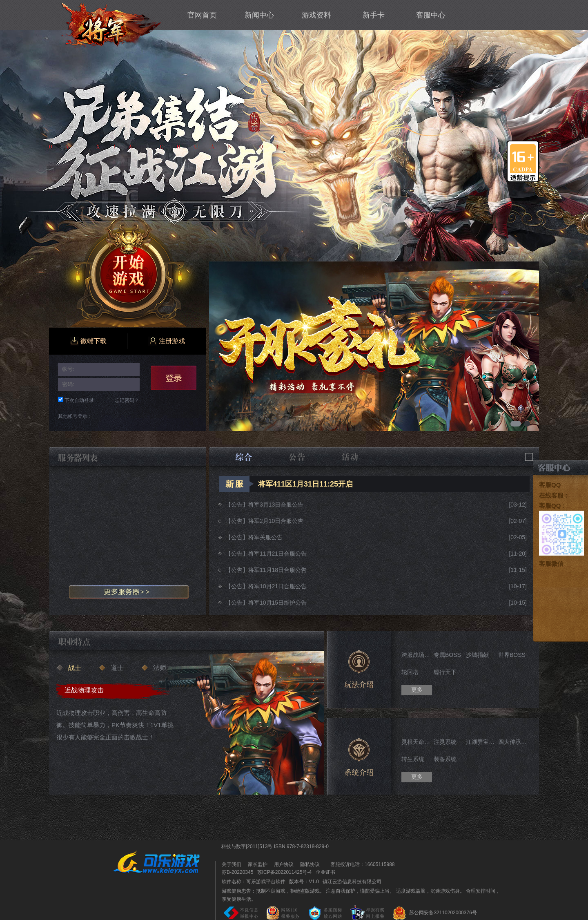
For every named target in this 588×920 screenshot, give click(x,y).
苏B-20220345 (237, 872)
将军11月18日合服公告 (277, 570)
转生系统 (413, 759)
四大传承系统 (513, 742)
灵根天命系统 (417, 742)
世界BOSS (512, 655)
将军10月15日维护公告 (277, 603)
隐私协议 (310, 864)
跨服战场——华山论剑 (417, 655)
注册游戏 (167, 341)
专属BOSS (447, 655)
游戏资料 (316, 15)
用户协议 (284, 864)
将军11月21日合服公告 (277, 554)
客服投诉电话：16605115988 (360, 864)
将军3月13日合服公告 (276, 505)
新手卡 (374, 15)
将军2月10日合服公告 (276, 521)
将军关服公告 (265, 537)
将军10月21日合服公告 (277, 586)
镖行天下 (445, 672)
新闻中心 (259, 15)
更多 (417, 690)
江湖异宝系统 (481, 742)
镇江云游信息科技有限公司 (352, 882)
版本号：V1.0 (304, 882)
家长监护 (258, 864)
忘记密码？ (127, 400)
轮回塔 (410, 672)
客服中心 (431, 15)
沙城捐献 (477, 655)
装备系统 (445, 759)
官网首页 (202, 15)
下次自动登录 (79, 400)
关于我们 (232, 864)
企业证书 (325, 872)
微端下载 (88, 341)
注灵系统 (445, 742)
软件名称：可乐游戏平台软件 (254, 882)
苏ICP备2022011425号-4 (284, 872)
